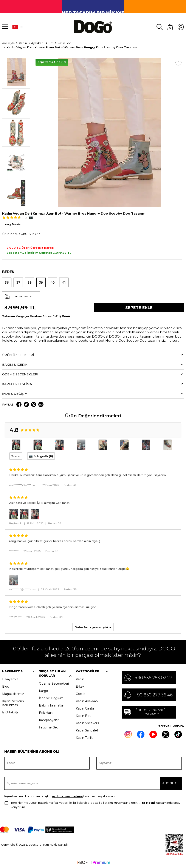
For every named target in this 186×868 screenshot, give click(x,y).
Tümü (16, 456)
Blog (6, 687)
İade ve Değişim (51, 698)
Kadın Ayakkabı (87, 701)
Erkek (80, 687)
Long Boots (12, 224)
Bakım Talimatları (52, 705)
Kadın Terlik (84, 738)
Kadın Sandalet (87, 730)
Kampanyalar (49, 720)
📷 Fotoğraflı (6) (41, 456)
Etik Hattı (46, 713)
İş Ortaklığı (10, 712)
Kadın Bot (83, 716)
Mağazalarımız (13, 694)
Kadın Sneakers (87, 723)
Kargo (43, 691)
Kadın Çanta (85, 708)
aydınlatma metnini (67, 796)
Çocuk (81, 694)
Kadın (80, 679)
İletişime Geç (49, 727)
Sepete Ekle (139, 308)
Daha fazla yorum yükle (93, 627)
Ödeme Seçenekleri (54, 684)
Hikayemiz (10, 679)
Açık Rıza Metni (143, 803)
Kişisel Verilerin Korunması (13, 703)
